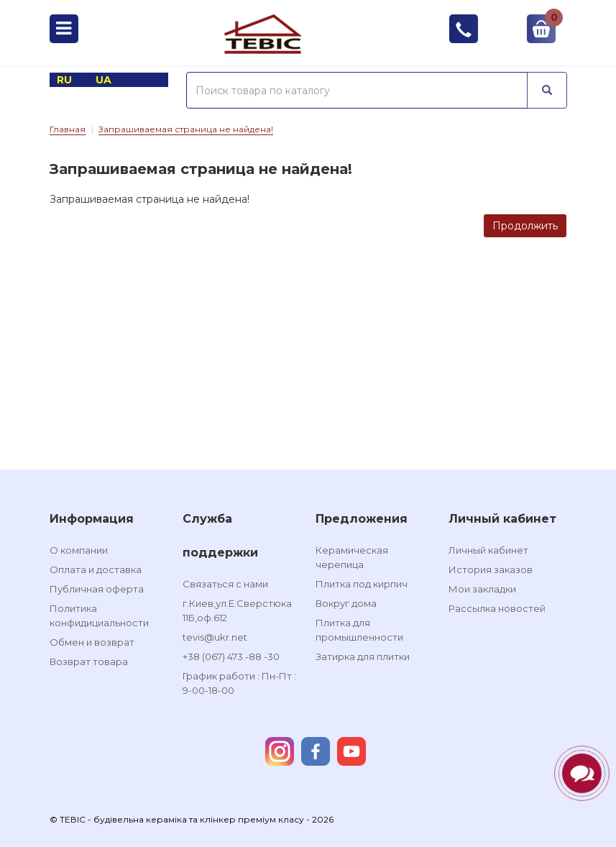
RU (66, 80)
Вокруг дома (346, 603)
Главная (68, 129)
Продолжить (525, 226)
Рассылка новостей (497, 608)
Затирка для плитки (363, 656)
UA (105, 80)
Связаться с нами (225, 584)
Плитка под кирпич (362, 584)
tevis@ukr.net (215, 637)
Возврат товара (89, 661)
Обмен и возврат (92, 642)
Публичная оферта (97, 589)
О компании (79, 550)
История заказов (491, 569)
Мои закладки (482, 589)
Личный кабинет (488, 550)
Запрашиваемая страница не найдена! (186, 129)
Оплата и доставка (96, 569)
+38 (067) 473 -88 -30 (231, 656)
